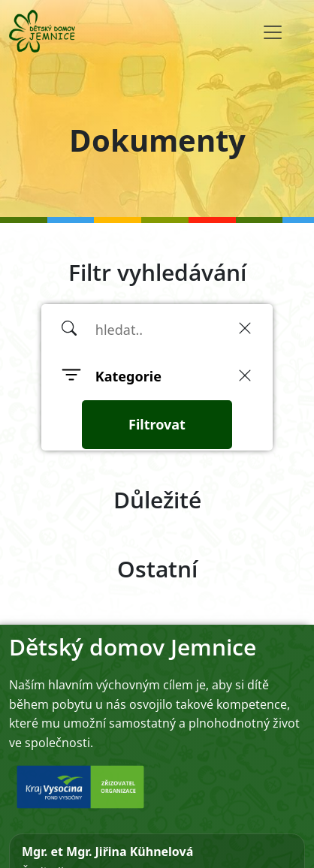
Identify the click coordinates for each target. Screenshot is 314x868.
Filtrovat (157, 424)
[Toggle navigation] (273, 32)
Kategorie (128, 376)
